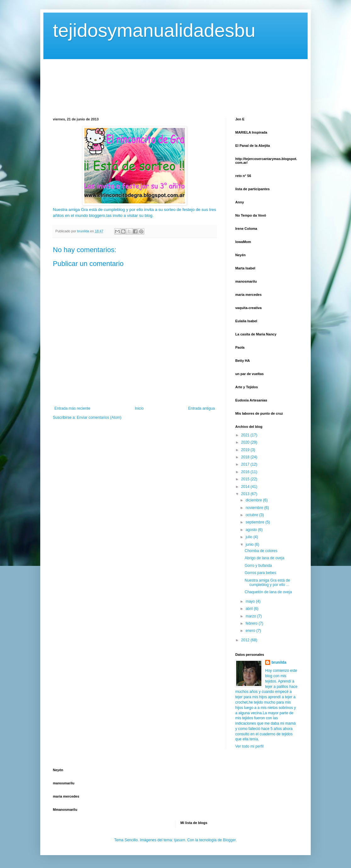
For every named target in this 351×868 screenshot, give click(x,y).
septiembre (256, 522)
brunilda (279, 662)
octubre (252, 515)
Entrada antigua (201, 408)
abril (250, 609)
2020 (246, 442)
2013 (246, 494)
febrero (252, 623)
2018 (246, 457)
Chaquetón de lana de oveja (268, 592)
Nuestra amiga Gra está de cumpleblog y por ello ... (267, 583)
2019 (246, 450)
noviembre (255, 508)
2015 (246, 479)
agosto (252, 530)
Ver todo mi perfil (249, 746)
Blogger (229, 840)
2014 (246, 487)
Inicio (139, 408)
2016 (246, 472)
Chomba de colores (261, 551)
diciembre (254, 500)
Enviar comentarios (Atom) (99, 417)
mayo (251, 601)
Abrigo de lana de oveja (265, 558)
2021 (246, 435)
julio (250, 537)
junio (250, 545)
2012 (246, 640)
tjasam (179, 840)
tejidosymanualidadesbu (154, 30)
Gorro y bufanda (258, 566)
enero (251, 631)
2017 (246, 464)
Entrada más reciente (72, 408)
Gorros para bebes (260, 573)
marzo (251, 616)
